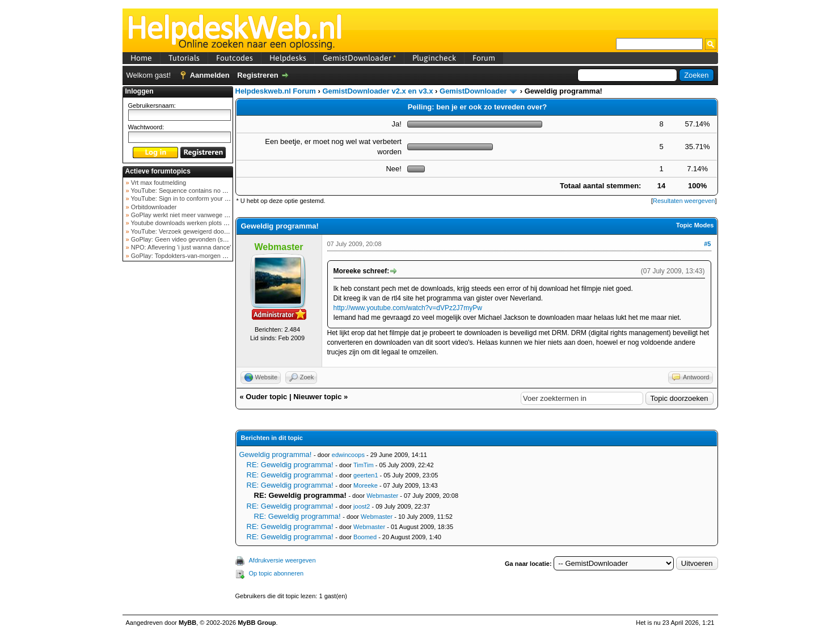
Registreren (258, 75)
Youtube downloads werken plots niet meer (189, 223)
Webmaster (382, 496)
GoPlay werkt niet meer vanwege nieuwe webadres (201, 215)
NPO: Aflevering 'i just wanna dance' (180, 247)
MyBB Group (257, 623)
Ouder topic (266, 397)
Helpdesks (288, 58)
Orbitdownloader (153, 207)
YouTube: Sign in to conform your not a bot (189, 198)
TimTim (364, 465)
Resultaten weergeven (684, 201)
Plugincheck (434, 58)
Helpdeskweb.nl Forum (276, 91)
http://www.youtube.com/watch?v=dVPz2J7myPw (408, 308)
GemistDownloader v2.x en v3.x (377, 91)
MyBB (187, 623)
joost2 (362, 506)
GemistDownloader (359, 58)
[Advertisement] (178, 445)
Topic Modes (695, 225)
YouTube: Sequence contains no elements (189, 191)
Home (141, 58)
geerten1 (366, 475)
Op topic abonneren (277, 573)
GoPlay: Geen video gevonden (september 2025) (198, 239)
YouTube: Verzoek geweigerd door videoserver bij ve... (206, 231)
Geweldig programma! (276, 454)
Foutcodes (235, 58)
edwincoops (348, 455)
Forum (484, 58)
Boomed (365, 537)
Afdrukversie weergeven (282, 560)
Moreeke (366, 485)
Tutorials (184, 58)
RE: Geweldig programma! (290, 465)
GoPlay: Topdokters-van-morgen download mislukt (200, 256)
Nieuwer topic (317, 397)
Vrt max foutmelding (158, 183)
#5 (707, 244)
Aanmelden (210, 75)
